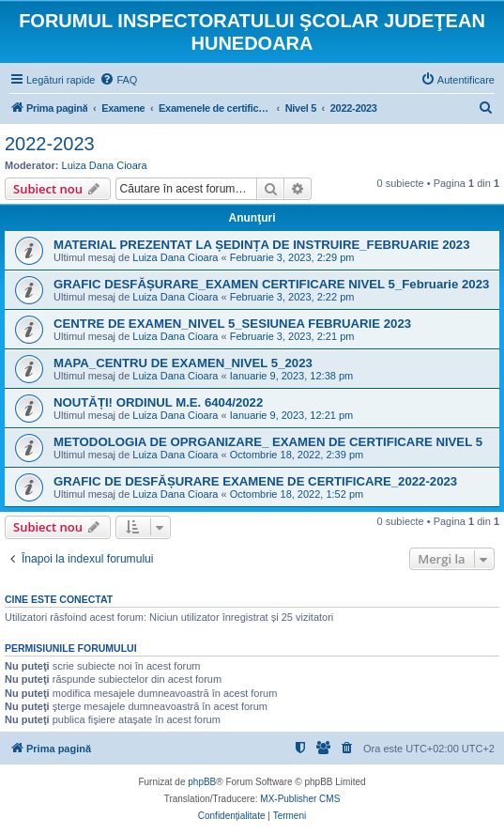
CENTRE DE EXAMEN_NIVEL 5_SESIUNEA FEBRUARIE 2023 (232, 324)
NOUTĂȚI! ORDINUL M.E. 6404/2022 (158, 402)
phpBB (202, 782)
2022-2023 (50, 144)
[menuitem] (118, 80)
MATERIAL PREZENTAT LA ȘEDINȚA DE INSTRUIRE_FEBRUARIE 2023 (262, 245)
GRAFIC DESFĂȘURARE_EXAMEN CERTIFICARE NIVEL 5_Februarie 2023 (271, 284)
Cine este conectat (59, 599)
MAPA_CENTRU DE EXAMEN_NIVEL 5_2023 (183, 363)
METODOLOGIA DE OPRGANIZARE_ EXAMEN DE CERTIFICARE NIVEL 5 (268, 442)
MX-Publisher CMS (300, 799)
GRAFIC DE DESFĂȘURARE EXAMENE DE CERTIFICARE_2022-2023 (255, 481)
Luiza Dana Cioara (105, 165)
